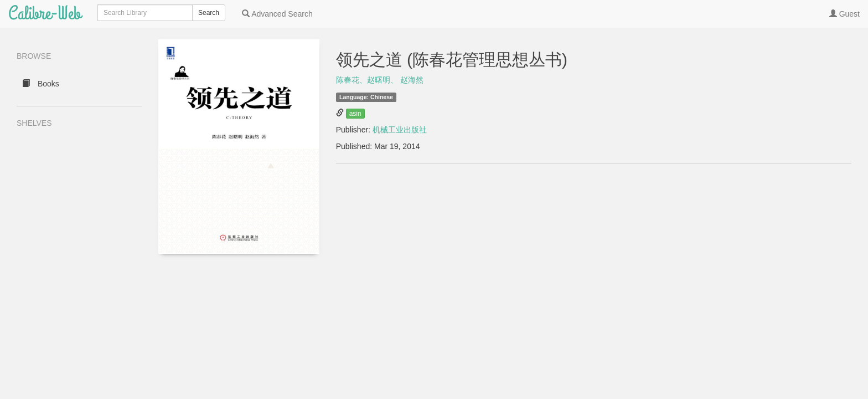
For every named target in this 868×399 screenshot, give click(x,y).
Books (41, 84)
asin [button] (355, 114)
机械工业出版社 (400, 130)
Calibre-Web (45, 14)
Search (209, 13)
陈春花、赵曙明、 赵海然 (380, 80)
